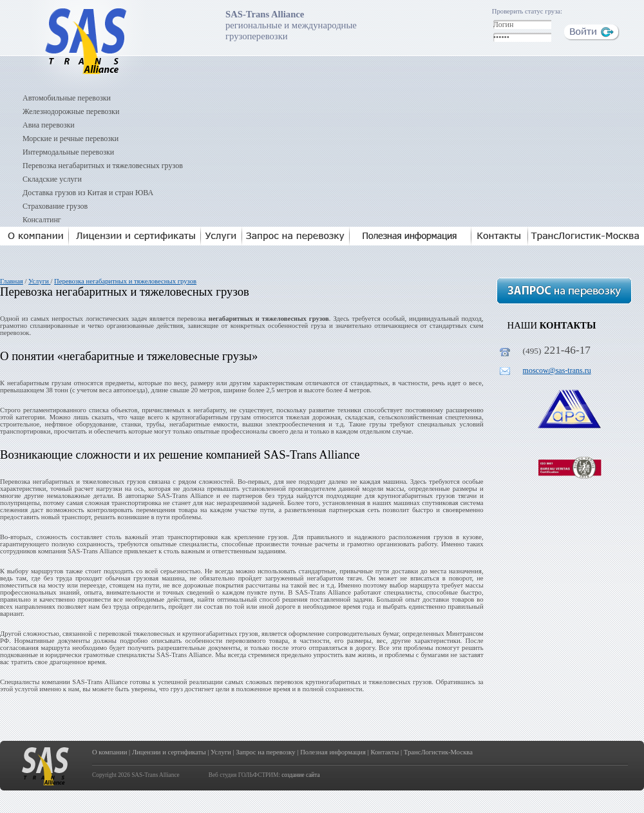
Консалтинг (42, 220)
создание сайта (300, 775)
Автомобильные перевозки (67, 98)
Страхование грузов (55, 206)
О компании (109, 752)
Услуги (39, 281)
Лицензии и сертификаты (169, 752)
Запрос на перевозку (265, 752)
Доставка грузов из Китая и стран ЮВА (88, 193)
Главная (12, 281)
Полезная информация (333, 752)
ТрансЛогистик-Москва (438, 752)
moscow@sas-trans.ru (557, 370)
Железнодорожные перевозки (71, 111)
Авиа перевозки (49, 125)
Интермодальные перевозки (68, 152)
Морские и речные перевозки (71, 139)
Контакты (384, 752)
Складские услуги (52, 179)
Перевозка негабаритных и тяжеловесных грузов (103, 166)
